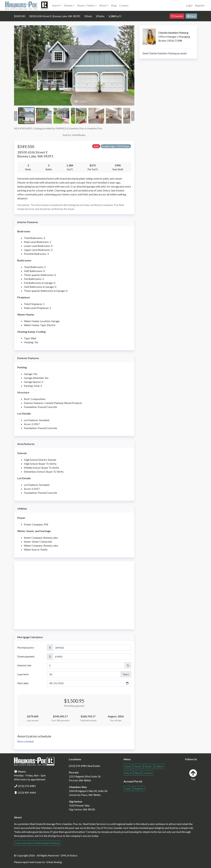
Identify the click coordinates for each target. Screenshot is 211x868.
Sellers (159, 766)
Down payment (26, 656)
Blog (114, 5)
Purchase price (26, 647)
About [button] (103, 5)
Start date (23, 683)
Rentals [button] (68, 5)
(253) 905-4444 (27, 793)
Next (131, 65)
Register (200, 5)
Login (189, 5)
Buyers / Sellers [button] (86, 5)
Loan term (23, 674)
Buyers (149, 766)
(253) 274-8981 (27, 786)
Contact (124, 5)
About (128, 773)
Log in (128, 789)
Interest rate (24, 665)
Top (193, 775)
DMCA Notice (69, 855)
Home (128, 766)
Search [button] (56, 5)
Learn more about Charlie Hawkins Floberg (37, 843)
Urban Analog (54, 862)
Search (138, 766)
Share (191, 16)
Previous (17, 65)
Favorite (177, 16)
